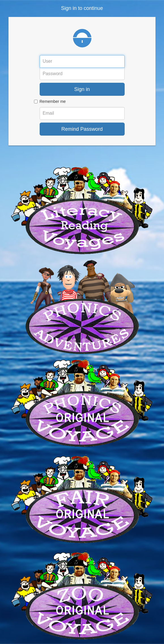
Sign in (82, 89)
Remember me (53, 101)
